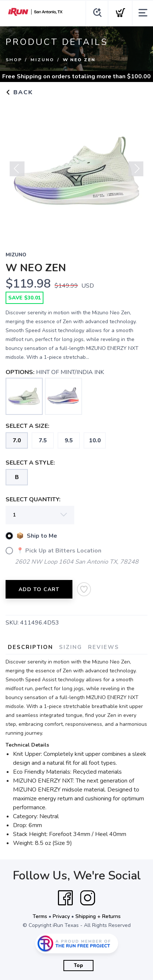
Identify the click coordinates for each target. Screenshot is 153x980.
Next (136, 169)
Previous (17, 169)
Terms (40, 916)
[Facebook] (65, 898)
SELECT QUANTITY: (33, 499)
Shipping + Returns (98, 916)
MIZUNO (42, 60)
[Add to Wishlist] (84, 589)
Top (79, 966)
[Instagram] (88, 898)
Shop (14, 60)
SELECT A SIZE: (27, 426)
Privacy (61, 916)
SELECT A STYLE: (30, 463)
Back (19, 92)
